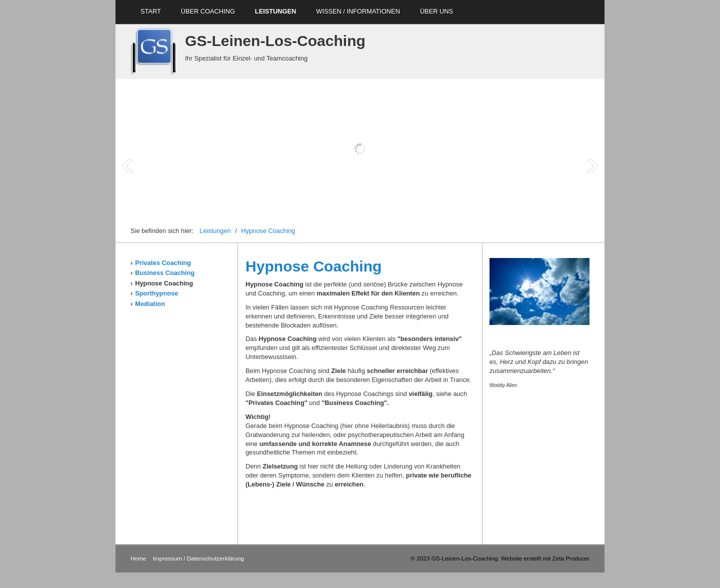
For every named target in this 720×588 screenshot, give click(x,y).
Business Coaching (165, 273)
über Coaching (208, 11)
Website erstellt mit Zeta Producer (545, 558)
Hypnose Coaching (268, 231)
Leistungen (275, 11)
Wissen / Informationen (358, 11)
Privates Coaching (163, 263)
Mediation (150, 304)
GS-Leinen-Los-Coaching (275, 41)
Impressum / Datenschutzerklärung (198, 558)
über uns (436, 11)
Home (138, 558)
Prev (127, 166)
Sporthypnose (156, 293)
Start (151, 11)
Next (592, 166)
